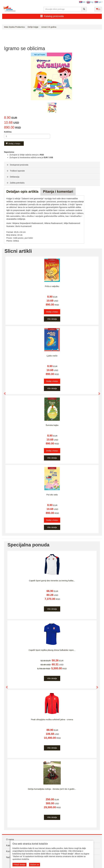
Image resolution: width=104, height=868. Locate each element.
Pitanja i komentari (58, 191)
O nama (10, 839)
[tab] (52, 165)
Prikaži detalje (19, 865)
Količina (8, 132)
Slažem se (35, 865)
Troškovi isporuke (15, 171)
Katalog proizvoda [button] (52, 16)
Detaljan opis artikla (22, 191)
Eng (90, 2)
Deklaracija (13, 177)
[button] (4, 392)
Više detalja (52, 319)
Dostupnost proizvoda (17, 165)
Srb (82, 2)
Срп (98, 2)
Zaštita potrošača (15, 183)
